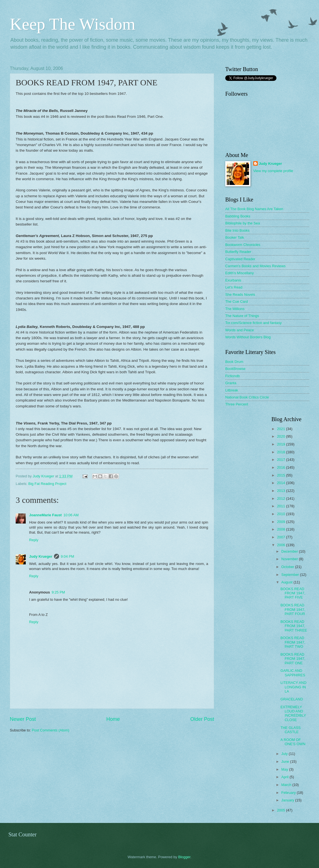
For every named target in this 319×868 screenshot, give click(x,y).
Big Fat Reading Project (47, 484)
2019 (282, 444)
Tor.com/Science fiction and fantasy (254, 323)
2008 (282, 529)
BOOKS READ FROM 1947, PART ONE (293, 659)
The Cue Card (237, 302)
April (285, 777)
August (287, 582)
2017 (282, 460)
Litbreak (232, 390)
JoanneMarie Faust (45, 515)
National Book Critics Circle (247, 397)
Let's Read (234, 287)
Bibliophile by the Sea (243, 223)
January (288, 800)
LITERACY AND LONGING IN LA (293, 687)
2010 (282, 514)
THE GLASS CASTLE (290, 730)
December (290, 551)
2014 (282, 483)
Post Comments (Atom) (51, 730)
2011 (282, 506)
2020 (282, 436)
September (291, 575)
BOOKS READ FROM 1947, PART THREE (294, 626)
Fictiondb (233, 376)
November (290, 559)
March (287, 785)
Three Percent (237, 404)
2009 (282, 522)
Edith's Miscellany (240, 273)
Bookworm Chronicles (243, 245)
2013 (282, 491)
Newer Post (23, 719)
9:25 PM (58, 592)
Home (113, 719)
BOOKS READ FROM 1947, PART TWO (293, 642)
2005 (282, 810)
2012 (282, 498)
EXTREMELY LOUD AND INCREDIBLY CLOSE (293, 713)
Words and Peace (240, 330)
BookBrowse (235, 369)
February (289, 793)
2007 (282, 537)
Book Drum (234, 362)
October (288, 567)
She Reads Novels (240, 295)
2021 (282, 429)
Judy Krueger (41, 556)
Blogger (184, 857)
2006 (282, 545)
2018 (282, 452)
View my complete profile (273, 171)
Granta (231, 383)
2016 (282, 467)
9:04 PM (67, 556)
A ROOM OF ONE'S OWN (293, 742)
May (285, 769)
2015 (282, 475)
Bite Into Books (237, 230)
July (285, 754)
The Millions (235, 309)
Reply (34, 540)
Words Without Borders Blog (248, 337)
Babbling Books (238, 216)
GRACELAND (292, 699)
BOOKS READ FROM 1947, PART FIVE (293, 593)
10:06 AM (71, 515)
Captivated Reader (240, 259)
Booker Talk (235, 237)
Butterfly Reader (238, 252)
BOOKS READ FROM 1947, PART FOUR (293, 609)
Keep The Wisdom (73, 24)
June (286, 762)
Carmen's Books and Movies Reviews (255, 266)
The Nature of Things (242, 316)
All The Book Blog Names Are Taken (254, 209)
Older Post (202, 719)
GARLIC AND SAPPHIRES (293, 673)
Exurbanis (233, 280)
